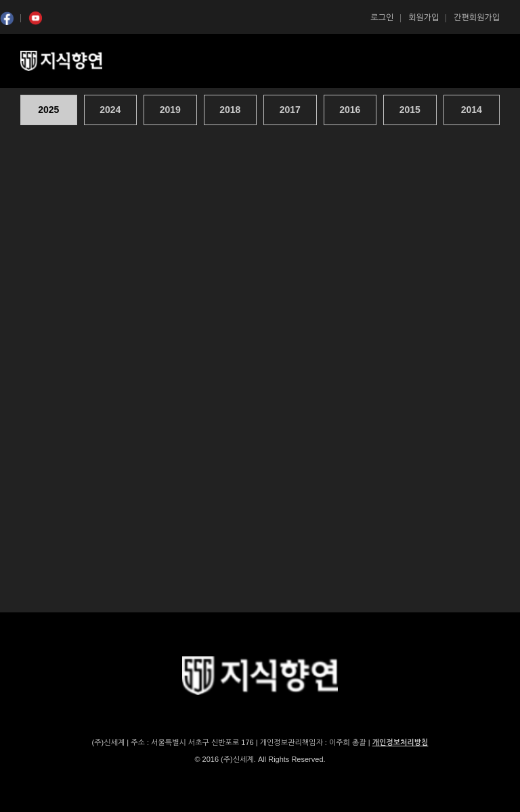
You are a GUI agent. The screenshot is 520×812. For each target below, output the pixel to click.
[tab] (50, 110)
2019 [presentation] (170, 110)
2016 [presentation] (350, 110)
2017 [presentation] (290, 110)
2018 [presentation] (230, 110)
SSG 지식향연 (78, 61)
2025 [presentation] (48, 110)
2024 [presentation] (110, 110)
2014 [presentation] (472, 110)
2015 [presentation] (410, 110)
